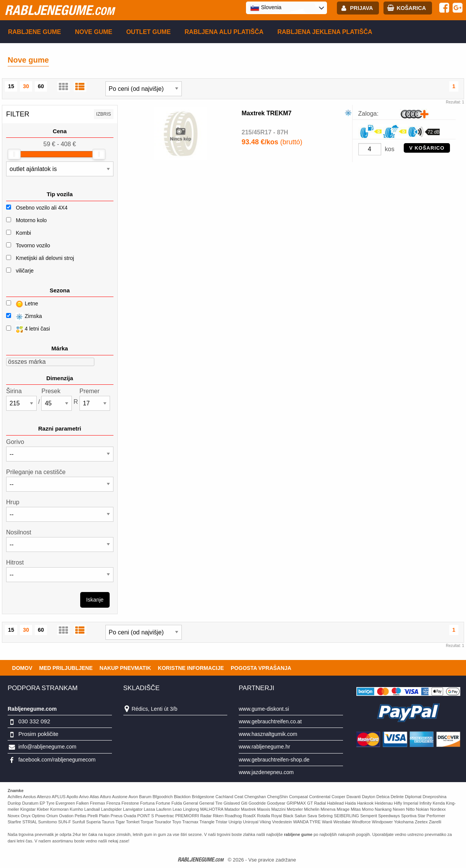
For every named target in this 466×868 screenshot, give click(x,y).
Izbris (104, 114)
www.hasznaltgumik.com (268, 734)
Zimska (24, 317)
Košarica (411, 8)
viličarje (25, 271)
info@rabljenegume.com (47, 747)
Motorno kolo (31, 220)
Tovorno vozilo (33, 245)
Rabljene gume (35, 32)
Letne (22, 304)
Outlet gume (148, 32)
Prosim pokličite (38, 734)
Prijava (361, 8)
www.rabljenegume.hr (265, 747)
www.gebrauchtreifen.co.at (270, 721)
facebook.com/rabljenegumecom (57, 760)
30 (26, 86)
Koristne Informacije (191, 668)
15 (11, 86)
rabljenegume (59, 10)
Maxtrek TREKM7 (267, 113)
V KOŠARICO (427, 148)
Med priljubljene (66, 668)
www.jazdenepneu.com (266, 772)
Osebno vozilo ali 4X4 (41, 208)
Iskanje (95, 600)
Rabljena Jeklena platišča (325, 32)
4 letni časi (28, 329)
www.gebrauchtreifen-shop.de (274, 760)
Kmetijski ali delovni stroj (45, 258)
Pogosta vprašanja (261, 668)
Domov (22, 668)
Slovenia (266, 8)
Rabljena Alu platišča (224, 32)
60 (41, 86)
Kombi (23, 233)
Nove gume (94, 32)
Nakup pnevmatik (125, 668)
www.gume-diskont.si (264, 709)
